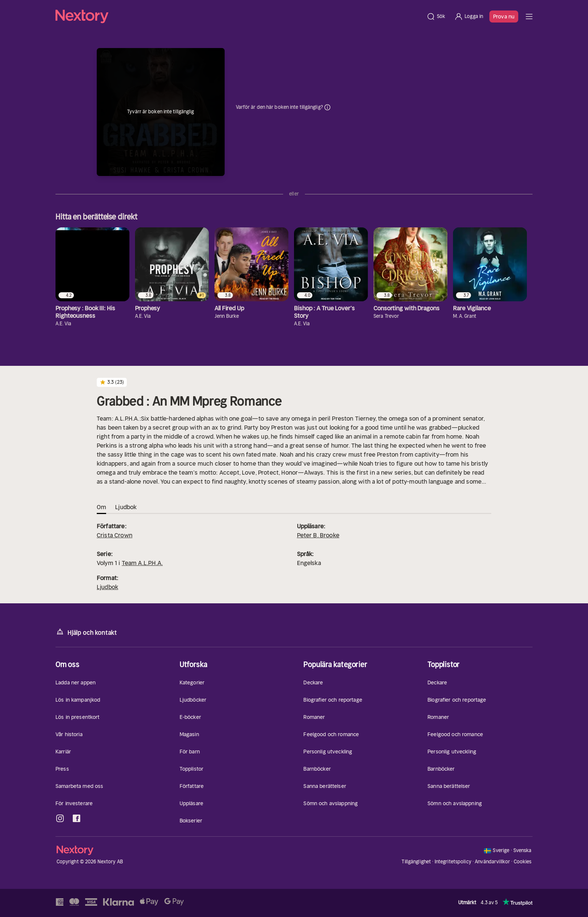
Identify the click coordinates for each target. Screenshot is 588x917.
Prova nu (504, 17)
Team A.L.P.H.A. (142, 563)
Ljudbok (107, 587)
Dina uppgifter (327, 107)
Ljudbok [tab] (126, 507)
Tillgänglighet (416, 862)
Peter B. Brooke (318, 535)
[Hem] (239, 17)
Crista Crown (115, 535)
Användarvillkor (492, 862)
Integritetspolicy (453, 862)
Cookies (523, 862)
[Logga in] (469, 17)
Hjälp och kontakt (86, 632)
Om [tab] (101, 507)
